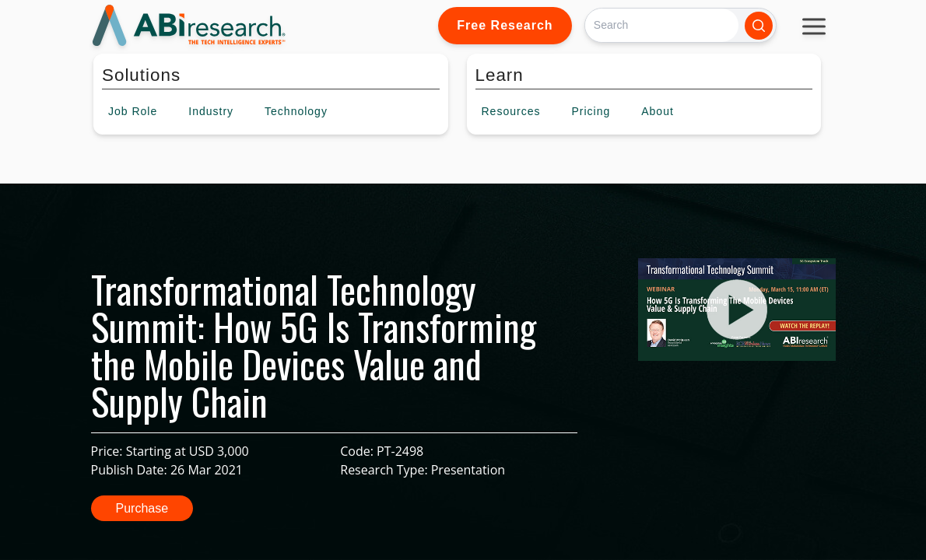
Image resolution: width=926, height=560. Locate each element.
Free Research (505, 25)
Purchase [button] (142, 508)
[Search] (662, 25)
